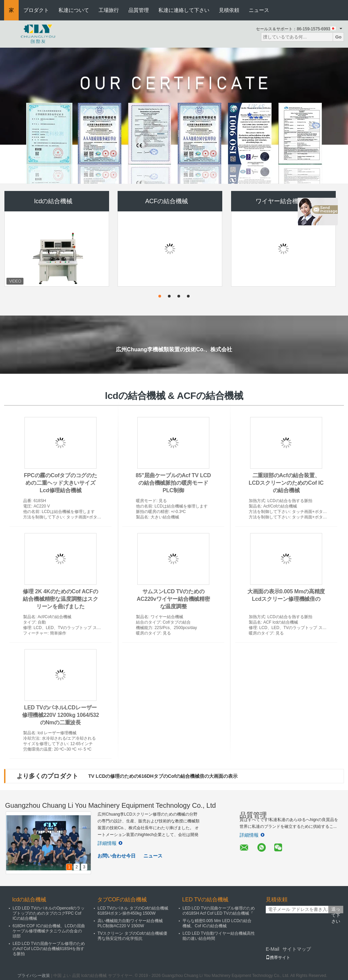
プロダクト (36, 10)
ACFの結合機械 (167, 201)
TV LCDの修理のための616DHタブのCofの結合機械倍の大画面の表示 (163, 776)
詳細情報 (110, 843)
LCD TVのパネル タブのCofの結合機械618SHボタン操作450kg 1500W (133, 911)
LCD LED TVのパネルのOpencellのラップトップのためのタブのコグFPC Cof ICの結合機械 (49, 913)
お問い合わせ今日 (117, 856)
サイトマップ (297, 949)
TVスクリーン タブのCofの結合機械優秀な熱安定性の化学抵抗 (132, 936)
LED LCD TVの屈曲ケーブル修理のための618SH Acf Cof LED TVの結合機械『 (219, 911)
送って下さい (336, 910)
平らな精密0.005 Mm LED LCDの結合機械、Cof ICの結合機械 (217, 923)
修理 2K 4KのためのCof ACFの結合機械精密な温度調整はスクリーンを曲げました (60, 599)
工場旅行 (109, 10)
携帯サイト (278, 958)
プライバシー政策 (34, 976)
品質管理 (139, 10)
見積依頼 (229, 10)
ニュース (259, 10)
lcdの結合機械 (53, 201)
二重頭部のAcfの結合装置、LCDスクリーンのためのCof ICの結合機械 (286, 483)
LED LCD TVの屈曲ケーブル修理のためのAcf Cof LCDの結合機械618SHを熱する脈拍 (49, 949)
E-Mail (273, 949)
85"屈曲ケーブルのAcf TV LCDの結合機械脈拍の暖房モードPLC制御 (173, 483)
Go (338, 37)
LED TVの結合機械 (205, 899)
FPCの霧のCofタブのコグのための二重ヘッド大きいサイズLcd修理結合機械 (60, 483)
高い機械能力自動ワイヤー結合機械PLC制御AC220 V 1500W (130, 923)
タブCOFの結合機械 (122, 899)
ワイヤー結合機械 (280, 201)
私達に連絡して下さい (184, 10)
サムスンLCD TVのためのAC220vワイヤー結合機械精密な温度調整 (173, 599)
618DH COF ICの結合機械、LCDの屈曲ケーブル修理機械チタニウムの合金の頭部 (49, 931)
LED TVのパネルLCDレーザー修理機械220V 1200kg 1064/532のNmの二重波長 (60, 715)
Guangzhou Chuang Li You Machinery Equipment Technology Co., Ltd (110, 805)
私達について (74, 10)
